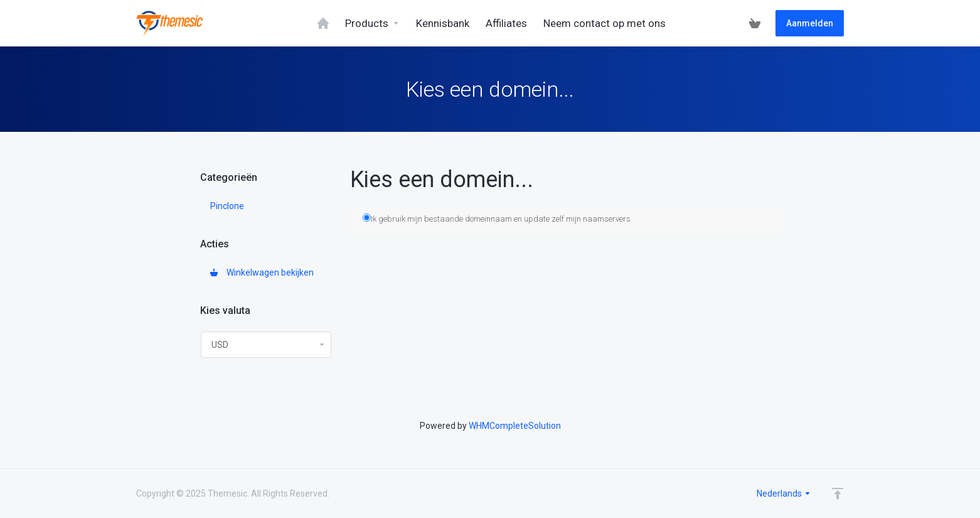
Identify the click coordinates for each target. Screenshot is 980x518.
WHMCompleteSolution (515, 426)
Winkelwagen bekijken (262, 272)
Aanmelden (810, 23)
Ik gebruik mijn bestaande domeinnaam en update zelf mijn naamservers (497, 219)
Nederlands (784, 494)
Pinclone (227, 206)
